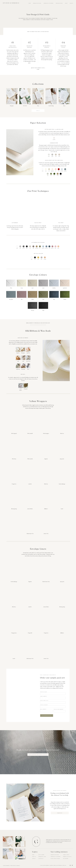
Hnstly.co (64, 865)
